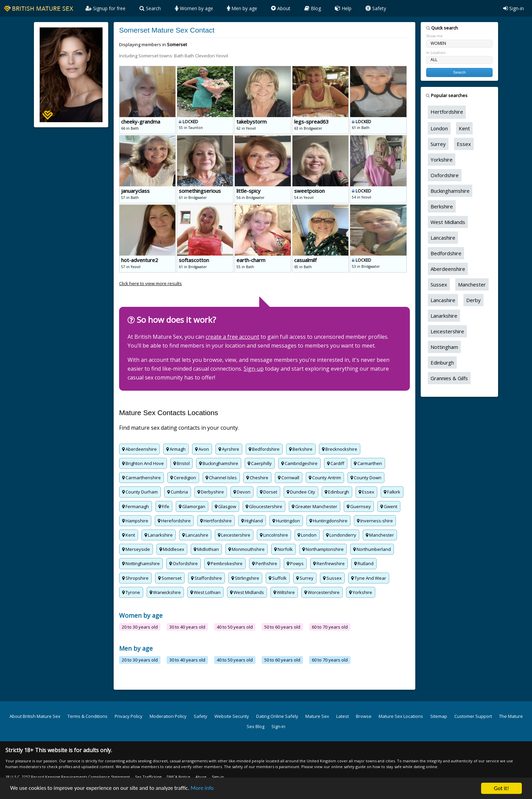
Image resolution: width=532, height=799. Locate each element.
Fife (164, 506)
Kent (129, 535)
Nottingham (444, 347)
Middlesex (172, 549)
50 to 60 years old (282, 627)
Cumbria (178, 492)
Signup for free (106, 8)
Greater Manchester (315, 506)
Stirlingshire (245, 578)
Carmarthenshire (141, 478)
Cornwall (289, 478)
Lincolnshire (274, 535)
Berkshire (301, 449)
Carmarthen (368, 463)
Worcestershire (322, 592)
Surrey (305, 578)
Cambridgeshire (299, 463)
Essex (366, 492)
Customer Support (473, 716)
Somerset (170, 578)
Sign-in (514, 8)
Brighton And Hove (143, 463)
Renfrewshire (329, 563)
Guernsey (359, 506)
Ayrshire (229, 449)
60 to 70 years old (330, 627)
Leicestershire (234, 535)
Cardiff (336, 463)
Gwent (389, 506)
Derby (473, 300)
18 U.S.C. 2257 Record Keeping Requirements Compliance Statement (68, 777)
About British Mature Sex (35, 716)
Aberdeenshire (139, 449)
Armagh (176, 449)
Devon (242, 492)
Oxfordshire (184, 563)
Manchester (380, 535)
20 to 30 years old (140, 627)
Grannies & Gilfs (449, 378)
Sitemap (439, 716)
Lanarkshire (159, 535)
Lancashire (195, 535)
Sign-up (254, 369)
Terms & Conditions (88, 716)
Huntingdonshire (328, 521)
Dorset (269, 492)
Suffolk (278, 578)
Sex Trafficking (148, 777)
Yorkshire (361, 592)
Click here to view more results (150, 283)
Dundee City (301, 492)
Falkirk (392, 492)
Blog (313, 8)
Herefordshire (174, 521)
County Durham (140, 492)
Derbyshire (211, 492)
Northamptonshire (323, 549)
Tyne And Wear (369, 578)
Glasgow (225, 506)
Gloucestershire (264, 506)
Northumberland (372, 549)
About (281, 8)
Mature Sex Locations (401, 716)
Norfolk (283, 549)
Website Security (232, 716)
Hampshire (135, 521)
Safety (376, 8)
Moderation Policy (168, 716)
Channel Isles (221, 478)
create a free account (232, 337)
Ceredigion (183, 478)
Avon (202, 449)
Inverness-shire (375, 521)
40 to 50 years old (235, 627)
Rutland (364, 563)
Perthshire (265, 563)
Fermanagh (136, 506)
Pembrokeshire (225, 563)
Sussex (332, 578)
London (307, 535)
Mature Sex (317, 716)
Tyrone (131, 592)
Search (150, 8)
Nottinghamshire (141, 563)
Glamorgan (192, 506)
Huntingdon (286, 521)
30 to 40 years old (187, 627)
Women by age (194, 8)
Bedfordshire (264, 449)
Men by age (242, 8)
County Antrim (325, 478)
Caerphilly (260, 463)
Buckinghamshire (219, 463)
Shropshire (135, 578)
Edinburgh (337, 492)
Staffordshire (206, 578)
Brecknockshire (340, 449)
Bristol (182, 463)
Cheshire (257, 478)
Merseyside (136, 549)
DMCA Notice (178, 777)
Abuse (201, 777)
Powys (295, 563)
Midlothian (206, 549)
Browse (364, 716)
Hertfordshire (216, 521)
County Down (366, 478)
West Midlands (247, 592)
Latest (343, 716)
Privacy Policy (129, 716)
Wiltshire (284, 592)
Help (343, 8)
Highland (252, 521)
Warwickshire (165, 592)
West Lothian (205, 592)
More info (203, 789)
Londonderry (341, 535)
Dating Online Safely (277, 716)
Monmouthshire (246, 549)
